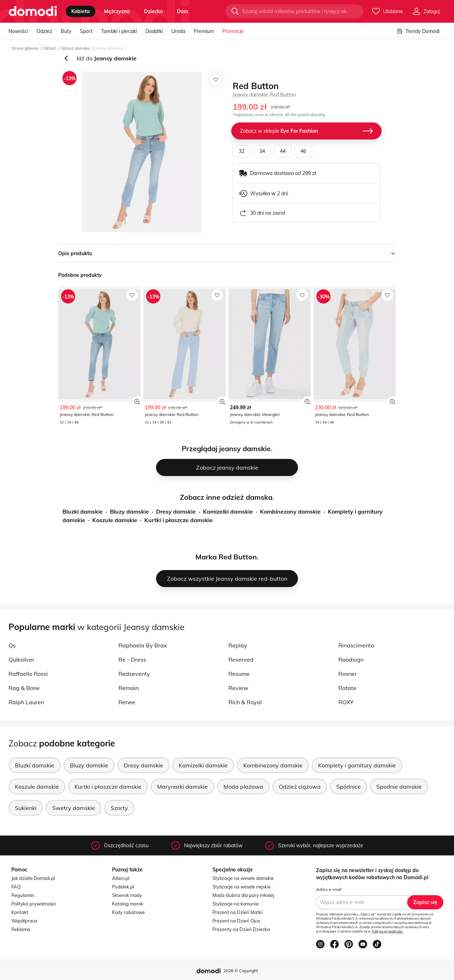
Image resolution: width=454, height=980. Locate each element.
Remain (129, 688)
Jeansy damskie (109, 48)
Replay (238, 645)
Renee (127, 702)
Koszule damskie (115, 520)
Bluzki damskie (83, 511)
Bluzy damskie (129, 511)
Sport (86, 31)
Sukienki (26, 808)
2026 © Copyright (241, 971)
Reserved (241, 659)
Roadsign (351, 659)
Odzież (44, 31)
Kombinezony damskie (290, 511)
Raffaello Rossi (28, 674)
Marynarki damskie (182, 787)
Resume (239, 674)
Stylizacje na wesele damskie (243, 878)
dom (183, 11)
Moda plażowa (243, 787)
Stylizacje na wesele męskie (242, 887)
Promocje (233, 31)
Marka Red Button (226, 557)
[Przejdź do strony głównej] (33, 11)
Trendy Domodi (418, 31)
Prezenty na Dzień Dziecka (241, 929)
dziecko (153, 11)
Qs (12, 645)
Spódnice (348, 787)
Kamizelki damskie (228, 511)
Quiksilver (21, 659)
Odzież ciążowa (300, 787)
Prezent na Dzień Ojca (236, 921)
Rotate (347, 688)
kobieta (81, 11)
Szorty (119, 808)
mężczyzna (117, 11)
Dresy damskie (176, 511)
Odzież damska (75, 48)
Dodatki (154, 31)
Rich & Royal (245, 702)
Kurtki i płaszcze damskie (179, 520)
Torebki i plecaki (119, 31)
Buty (66, 31)
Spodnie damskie (399, 787)
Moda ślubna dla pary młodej (243, 895)
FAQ (16, 887)
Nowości (18, 31)
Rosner (348, 674)
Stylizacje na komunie (236, 904)
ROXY (346, 702)
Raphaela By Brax (143, 645)
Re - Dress (132, 659)
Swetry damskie (74, 808)
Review (238, 688)
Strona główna (25, 48)
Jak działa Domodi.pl (33, 878)
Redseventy (134, 674)
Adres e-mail (329, 889)
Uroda (178, 31)
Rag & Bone (24, 688)
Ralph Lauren (26, 702)
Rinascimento (356, 645)
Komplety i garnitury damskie (357, 765)
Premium (204, 31)
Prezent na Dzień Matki (237, 912)
